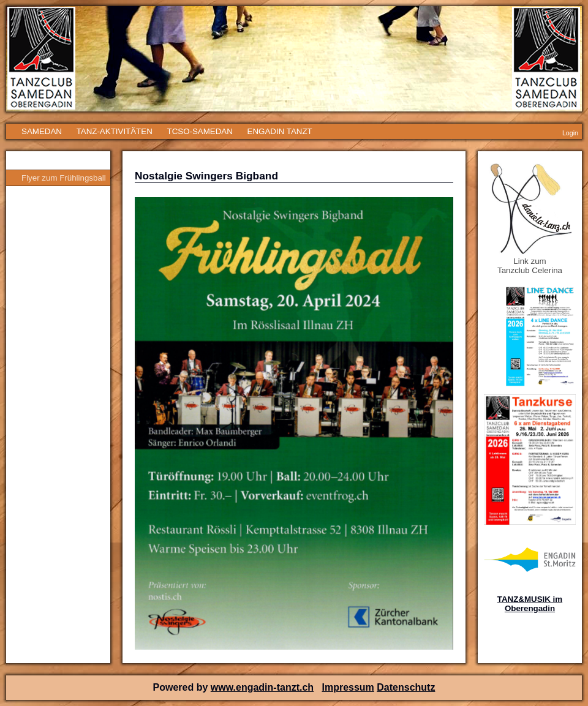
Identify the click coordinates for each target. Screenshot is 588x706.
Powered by (182, 687)
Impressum (348, 687)
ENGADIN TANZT (280, 131)
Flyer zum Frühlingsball (64, 178)
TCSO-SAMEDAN (199, 131)
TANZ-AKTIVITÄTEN (115, 131)
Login (570, 133)
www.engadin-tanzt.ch (262, 687)
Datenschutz (406, 687)
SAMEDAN (42, 131)
